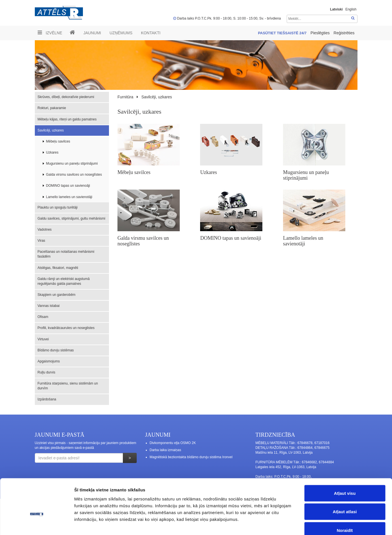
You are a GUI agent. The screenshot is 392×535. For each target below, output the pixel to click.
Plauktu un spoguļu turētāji (58, 207)
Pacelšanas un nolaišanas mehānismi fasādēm (66, 254)
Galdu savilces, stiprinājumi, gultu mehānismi (71, 218)
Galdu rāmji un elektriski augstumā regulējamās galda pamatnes (64, 281)
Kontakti (151, 33)
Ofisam (43, 317)
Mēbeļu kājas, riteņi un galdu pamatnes (67, 119)
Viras (41, 241)
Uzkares (52, 152)
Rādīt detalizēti (308, 524)
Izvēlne (50, 33)
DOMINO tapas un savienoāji (68, 186)
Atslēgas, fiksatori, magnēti (58, 268)
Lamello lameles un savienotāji (69, 197)
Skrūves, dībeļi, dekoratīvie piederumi (66, 97)
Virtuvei (43, 339)
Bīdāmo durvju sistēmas (56, 350)
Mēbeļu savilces (58, 141)
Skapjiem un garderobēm (57, 295)
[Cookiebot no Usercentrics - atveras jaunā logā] (37, 524)
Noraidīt (345, 498)
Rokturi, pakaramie (52, 108)
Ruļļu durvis (47, 372)
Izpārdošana (47, 399)
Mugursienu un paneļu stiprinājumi (72, 164)
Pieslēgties (321, 33)
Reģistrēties (344, 33)
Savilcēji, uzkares (51, 130)
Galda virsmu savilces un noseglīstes (74, 175)
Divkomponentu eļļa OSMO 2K (173, 443)
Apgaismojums (49, 361)
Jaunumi (92, 33)
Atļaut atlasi (345, 479)
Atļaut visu (345, 461)
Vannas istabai (49, 306)
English (351, 9)
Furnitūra (125, 97)
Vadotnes (45, 230)
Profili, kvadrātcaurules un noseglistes (66, 328)
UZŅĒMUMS (121, 33)
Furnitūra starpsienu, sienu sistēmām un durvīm (68, 386)
